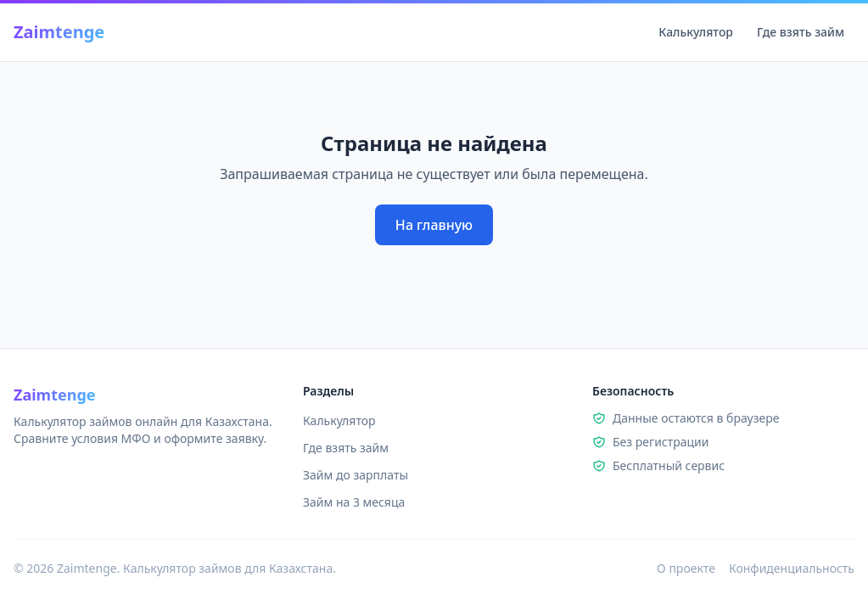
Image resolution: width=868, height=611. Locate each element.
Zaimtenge (59, 32)
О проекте (686, 568)
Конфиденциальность (792, 568)
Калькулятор (696, 32)
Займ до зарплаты (356, 475)
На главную (434, 225)
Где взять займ (801, 32)
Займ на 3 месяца (354, 502)
